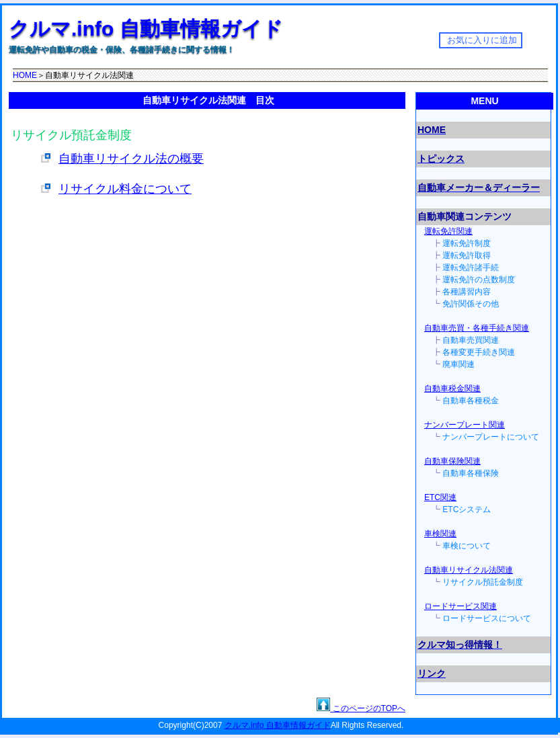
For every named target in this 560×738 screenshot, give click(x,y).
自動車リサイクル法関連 (469, 570)
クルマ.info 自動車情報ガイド (146, 29)
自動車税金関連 (452, 388)
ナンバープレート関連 (465, 425)
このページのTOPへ (368, 708)
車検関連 (440, 534)
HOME (25, 75)
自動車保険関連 (452, 461)
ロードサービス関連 (461, 606)
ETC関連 (440, 497)
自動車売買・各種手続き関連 (477, 328)
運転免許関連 (448, 231)
